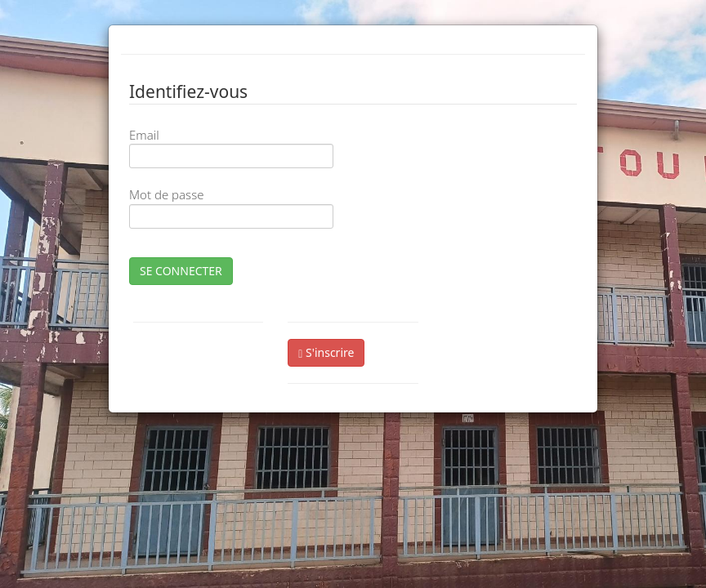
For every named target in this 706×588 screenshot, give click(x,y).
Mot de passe (166, 194)
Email (144, 135)
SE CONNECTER (181, 271)
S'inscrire (326, 352)
